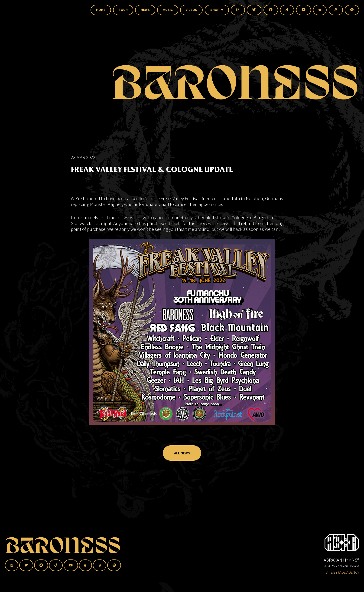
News (145, 10)
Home (101, 10)
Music (168, 10)
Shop (217, 10)
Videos (191, 10)
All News (182, 464)
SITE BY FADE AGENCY (342, 572)
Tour (123, 10)
